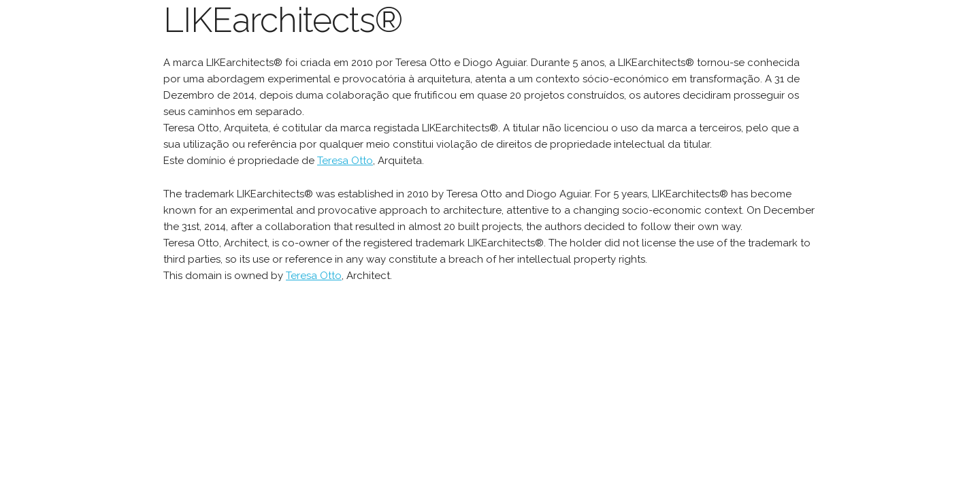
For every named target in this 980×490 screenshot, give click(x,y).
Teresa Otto (345, 161)
